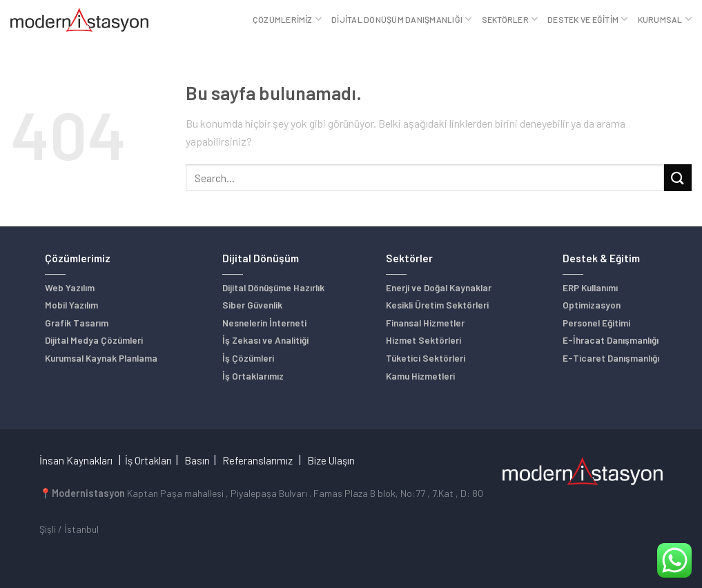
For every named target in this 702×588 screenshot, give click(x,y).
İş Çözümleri (248, 358)
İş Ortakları (148, 460)
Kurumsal (665, 19)
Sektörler (510, 19)
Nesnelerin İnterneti (264, 323)
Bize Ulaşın (331, 460)
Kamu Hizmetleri (420, 376)
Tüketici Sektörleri (426, 358)
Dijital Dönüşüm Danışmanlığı (401, 19)
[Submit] (678, 178)
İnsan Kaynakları (76, 460)
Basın (197, 460)
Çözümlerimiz (287, 19)
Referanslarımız (257, 460)
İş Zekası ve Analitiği (265, 340)
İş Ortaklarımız (253, 376)
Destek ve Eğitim (587, 19)
